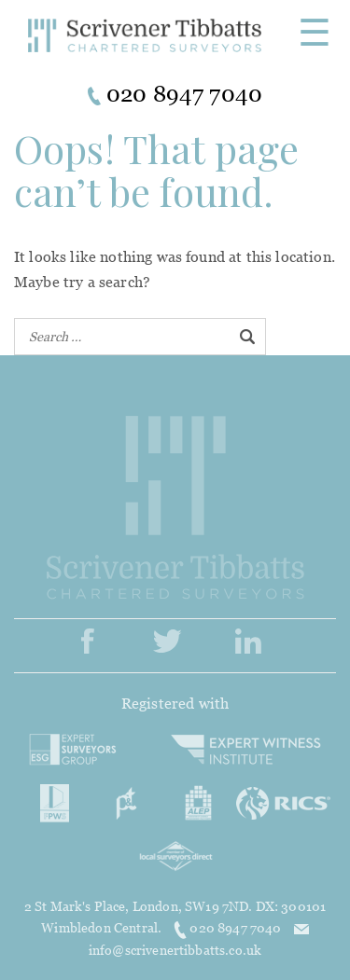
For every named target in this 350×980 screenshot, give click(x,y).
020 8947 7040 (229, 928)
